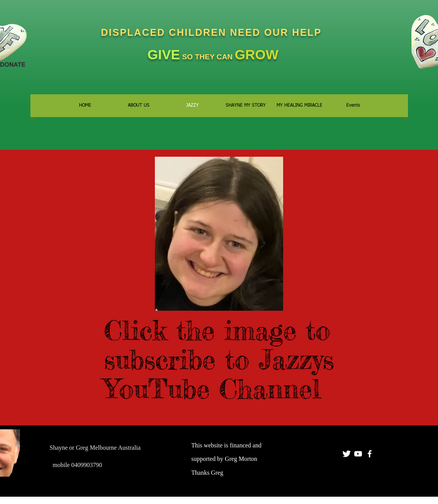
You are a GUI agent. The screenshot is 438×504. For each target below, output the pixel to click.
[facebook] (370, 454)
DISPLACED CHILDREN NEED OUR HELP (213, 32)
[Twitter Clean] (347, 454)
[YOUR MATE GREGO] (358, 454)
